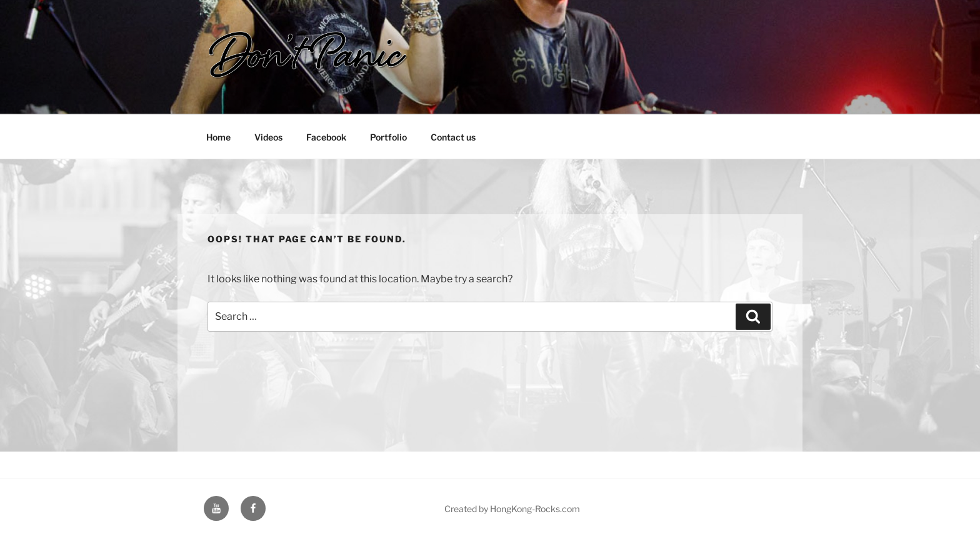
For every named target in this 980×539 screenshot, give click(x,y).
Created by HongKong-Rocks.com (512, 509)
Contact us (453, 137)
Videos (268, 137)
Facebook (326, 137)
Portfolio (388, 137)
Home (218, 137)
